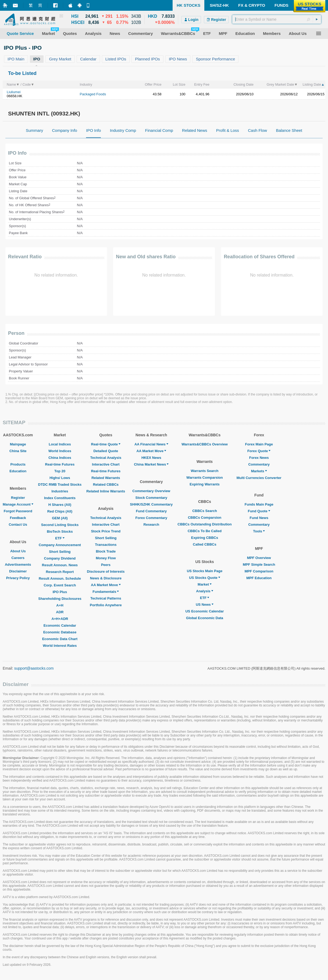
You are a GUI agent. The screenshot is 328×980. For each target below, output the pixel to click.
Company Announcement (60, 545)
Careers (18, 558)
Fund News (259, 518)
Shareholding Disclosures (60, 599)
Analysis (204, 591)
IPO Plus (60, 592)
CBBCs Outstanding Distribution (205, 524)
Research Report (60, 572)
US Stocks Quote (204, 578)
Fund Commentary (151, 511)
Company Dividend (60, 558)
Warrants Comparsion (204, 478)
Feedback (18, 518)
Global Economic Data (205, 618)
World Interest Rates (60, 646)
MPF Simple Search (259, 565)
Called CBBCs (204, 544)
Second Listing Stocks (60, 525)
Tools (259, 531)
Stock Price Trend (106, 531)
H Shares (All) (60, 505)
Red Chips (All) (60, 511)
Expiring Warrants (204, 484)
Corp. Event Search (60, 585)
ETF (60, 538)
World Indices (60, 451)
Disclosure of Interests (106, 571)
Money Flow (106, 558)
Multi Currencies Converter (259, 478)
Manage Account (18, 504)
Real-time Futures (60, 464)
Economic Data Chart (60, 639)
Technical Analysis (106, 458)
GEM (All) (60, 518)
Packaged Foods (93, 94)
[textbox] (277, 19)
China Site (18, 451)
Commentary (259, 464)
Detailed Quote (106, 451)
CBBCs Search (205, 511)
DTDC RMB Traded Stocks (60, 484)
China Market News (151, 464)
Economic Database (60, 632)
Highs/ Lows (60, 478)
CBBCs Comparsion (205, 518)
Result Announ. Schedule (60, 578)
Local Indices (60, 444)
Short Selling (60, 552)
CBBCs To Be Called (205, 531)
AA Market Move (106, 585)
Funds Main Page (259, 504)
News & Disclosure (106, 578)
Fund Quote (259, 511)
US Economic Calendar (204, 611)
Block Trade (106, 551)
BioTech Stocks (60, 531)
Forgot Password (18, 511)
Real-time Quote (106, 444)
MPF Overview (259, 558)
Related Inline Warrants (106, 491)
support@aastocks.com (34, 668)
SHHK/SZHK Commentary (151, 504)
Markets (259, 471)
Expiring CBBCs (205, 538)
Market (205, 584)
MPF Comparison (259, 571)
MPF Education (259, 578)
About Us (18, 551)
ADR (60, 612)
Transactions (106, 545)
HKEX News (151, 458)
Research (151, 525)
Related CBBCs (106, 484)
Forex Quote (259, 451)
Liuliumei (14, 92)
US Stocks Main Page (205, 571)
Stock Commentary (151, 498)
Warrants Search (205, 471)
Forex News (259, 458)
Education (18, 471)
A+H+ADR (60, 619)
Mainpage (18, 444)
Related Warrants (106, 478)
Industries (60, 491)
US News (205, 605)
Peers (106, 565)
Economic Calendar (60, 625)
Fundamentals (106, 592)
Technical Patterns (106, 598)
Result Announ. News (60, 565)
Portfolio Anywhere (106, 605)
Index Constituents (60, 498)
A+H (60, 605)
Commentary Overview (151, 491)
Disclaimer (18, 571)
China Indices (60, 458)
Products (18, 464)
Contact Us (18, 525)
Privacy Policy (18, 578)
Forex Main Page (259, 444)
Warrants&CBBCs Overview (204, 444)
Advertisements (18, 565)
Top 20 (60, 471)
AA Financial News (151, 444)
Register (18, 498)
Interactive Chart (106, 464)
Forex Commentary (151, 518)
